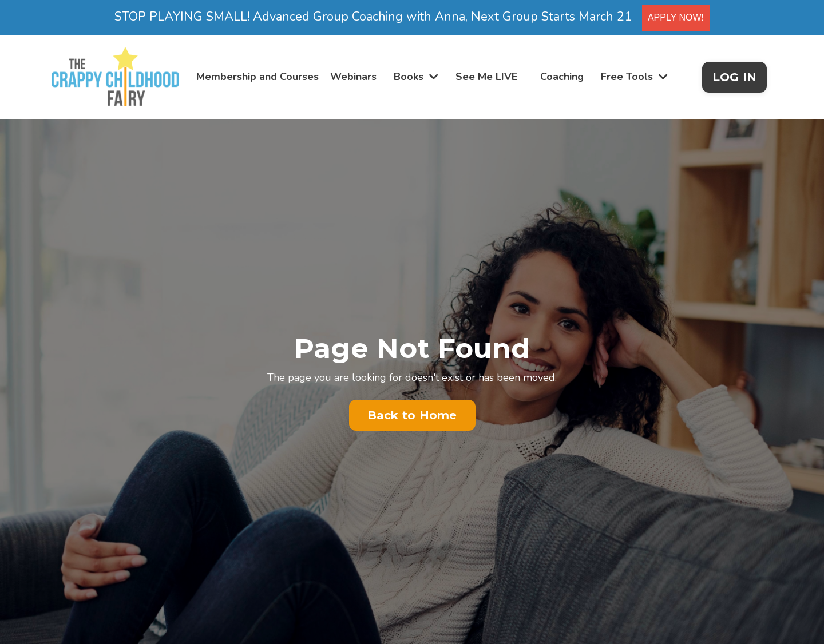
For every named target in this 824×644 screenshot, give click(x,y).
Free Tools (634, 77)
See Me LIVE (486, 77)
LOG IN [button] (735, 77)
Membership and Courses (257, 77)
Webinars (353, 77)
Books (416, 77)
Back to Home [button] (412, 415)
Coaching (562, 77)
